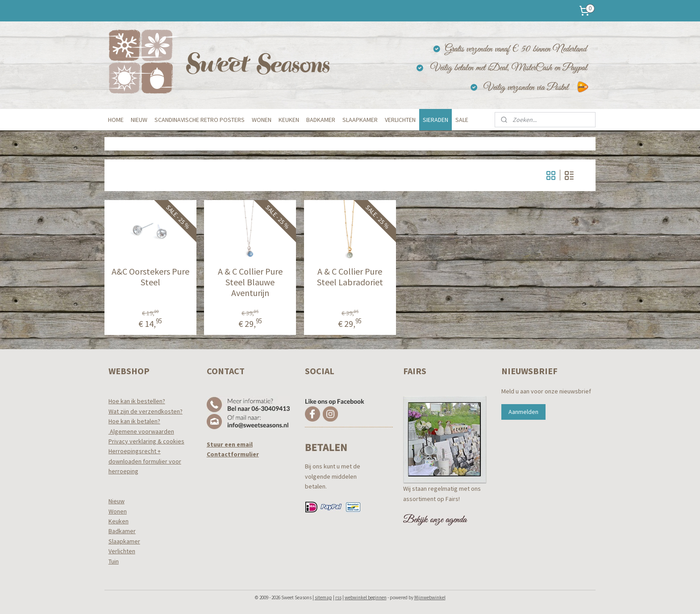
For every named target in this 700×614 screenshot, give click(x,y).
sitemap (323, 597)
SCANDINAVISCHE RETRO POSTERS (200, 120)
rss (338, 597)
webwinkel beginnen (366, 597)
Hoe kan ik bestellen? (137, 401)
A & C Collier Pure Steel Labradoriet (350, 277)
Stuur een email (230, 444)
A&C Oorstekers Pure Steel (150, 277)
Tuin (114, 561)
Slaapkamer (124, 541)
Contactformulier (233, 454)
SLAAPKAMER (360, 120)
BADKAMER (321, 120)
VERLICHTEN (400, 120)
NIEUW (139, 120)
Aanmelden (523, 412)
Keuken (119, 521)
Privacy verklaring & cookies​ (146, 441)
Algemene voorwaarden (141, 431)
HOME (116, 120)
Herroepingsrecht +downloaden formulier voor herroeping (145, 461)
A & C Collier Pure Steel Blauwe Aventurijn (250, 282)
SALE (462, 120)
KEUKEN (289, 120)
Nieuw (117, 501)
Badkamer (122, 531)
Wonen (118, 511)
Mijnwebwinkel (430, 597)
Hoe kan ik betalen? (134, 421)
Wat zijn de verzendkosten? (146, 411)
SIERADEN (435, 120)
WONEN (262, 120)
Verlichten (122, 551)
